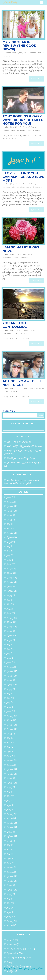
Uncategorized (12, 971)
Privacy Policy (23, 969)
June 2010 (10, 903)
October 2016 (11, 587)
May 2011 (10, 854)
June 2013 (10, 743)
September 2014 (12, 685)
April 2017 (10, 560)
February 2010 (12, 921)
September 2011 (12, 837)
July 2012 (10, 792)
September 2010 (12, 890)
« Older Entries (9, 411)
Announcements (9, 130)
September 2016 (12, 591)
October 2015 (11, 631)
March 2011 (11, 863)
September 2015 (12, 636)
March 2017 (11, 565)
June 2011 (10, 850)
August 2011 (11, 841)
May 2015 (10, 654)
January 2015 (11, 667)
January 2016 (11, 623)
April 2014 (10, 707)
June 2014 (10, 698)
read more (37, 79)
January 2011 (11, 872)
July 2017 (10, 547)
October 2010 (11, 886)
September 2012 (12, 783)
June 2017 (10, 551)
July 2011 (10, 845)
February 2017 (12, 569)
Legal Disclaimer (37, 969)
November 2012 (12, 774)
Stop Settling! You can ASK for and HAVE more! (23, 177)
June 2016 (10, 605)
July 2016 (10, 600)
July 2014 (10, 694)
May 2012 (10, 801)
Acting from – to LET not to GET (22, 383)
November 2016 (12, 582)
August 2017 (11, 542)
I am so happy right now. (21, 249)
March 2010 (11, 917)
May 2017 (10, 556)
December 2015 (12, 627)
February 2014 (12, 716)
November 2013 (12, 730)
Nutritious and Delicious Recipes (19, 958)
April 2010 (10, 912)
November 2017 (12, 533)
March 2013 (11, 756)
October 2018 (11, 515)
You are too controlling (15, 325)
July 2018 (10, 524)
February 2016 (12, 618)
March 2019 (11, 498)
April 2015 (10, 658)
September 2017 (12, 538)
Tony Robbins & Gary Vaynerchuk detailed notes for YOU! (23, 120)
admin (7, 127)
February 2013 (12, 761)
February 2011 (12, 868)
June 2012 (10, 796)
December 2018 (12, 507)
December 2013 (12, 725)
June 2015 (10, 649)
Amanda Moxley (11, 53)
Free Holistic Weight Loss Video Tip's (21, 949)
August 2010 (11, 895)
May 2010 (10, 908)
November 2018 (12, 511)
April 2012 (10, 805)
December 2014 (12, 672)
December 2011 (12, 823)
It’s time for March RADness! (19, 442)
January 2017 (11, 573)
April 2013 (10, 752)
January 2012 (11, 819)
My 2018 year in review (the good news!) (20, 46)
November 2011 (12, 828)
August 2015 (11, 640)
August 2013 (11, 734)
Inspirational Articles (23, 130)
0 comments (38, 187)
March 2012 (11, 810)
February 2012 (12, 814)
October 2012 (11, 779)
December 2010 (12, 877)
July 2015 (10, 645)
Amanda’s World (35, 53)
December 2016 (12, 578)
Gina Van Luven (13, 480)
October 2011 (11, 832)
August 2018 (11, 520)
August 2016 (11, 596)
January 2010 (11, 926)
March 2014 (11, 712)
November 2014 (12, 676)
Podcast (10, 962)
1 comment (37, 130)
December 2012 (12, 770)
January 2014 (11, 721)
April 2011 (10, 859)
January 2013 (11, 765)
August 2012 (11, 788)
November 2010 (12, 881)
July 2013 (10, 738)
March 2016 (11, 614)
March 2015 (11, 663)
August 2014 (11, 689)
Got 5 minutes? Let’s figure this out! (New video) (25, 446)
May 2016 (10, 609)
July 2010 (10, 899)
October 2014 (11, 680)
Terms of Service (10, 969)
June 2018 (10, 529)
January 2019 (11, 502)
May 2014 (10, 703)
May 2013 (10, 747)
